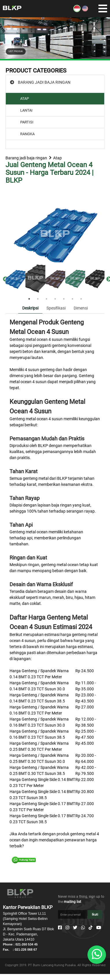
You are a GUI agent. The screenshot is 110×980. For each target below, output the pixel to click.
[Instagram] (67, 928)
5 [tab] (64, 299)
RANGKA (27, 134)
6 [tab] (72, 299)
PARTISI (27, 122)
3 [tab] (46, 299)
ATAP (25, 99)
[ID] (77, 11)
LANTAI (26, 110)
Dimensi (81, 308)
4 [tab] (55, 299)
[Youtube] (99, 928)
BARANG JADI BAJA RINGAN (44, 82)
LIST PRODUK (16, 51)
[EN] (85, 11)
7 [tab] (81, 299)
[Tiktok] (91, 928)
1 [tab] (29, 299)
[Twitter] (75, 928)
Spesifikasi (56, 308)
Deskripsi (30, 308)
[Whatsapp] (83, 928)
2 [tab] (38, 299)
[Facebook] (60, 928)
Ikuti (95, 915)
